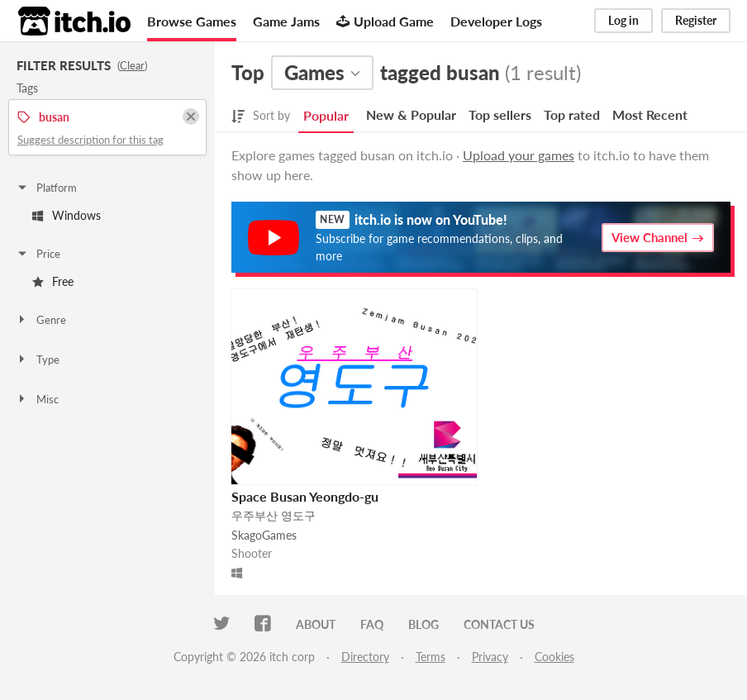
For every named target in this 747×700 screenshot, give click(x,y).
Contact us (499, 624)
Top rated (572, 114)
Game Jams (286, 21)
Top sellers (500, 114)
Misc (37, 399)
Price (38, 254)
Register (696, 20)
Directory (365, 657)
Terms (431, 657)
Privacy (490, 657)
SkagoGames (264, 535)
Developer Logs (496, 21)
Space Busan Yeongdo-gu (305, 496)
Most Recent (650, 114)
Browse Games (192, 21)
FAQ (372, 624)
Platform (46, 188)
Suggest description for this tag (90, 140)
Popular (326, 115)
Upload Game (385, 21)
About (316, 624)
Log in (623, 20)
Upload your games (519, 155)
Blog (423, 624)
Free (53, 281)
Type (38, 360)
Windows (67, 215)
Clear (132, 65)
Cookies (554, 657)
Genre (41, 320)
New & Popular (411, 114)
